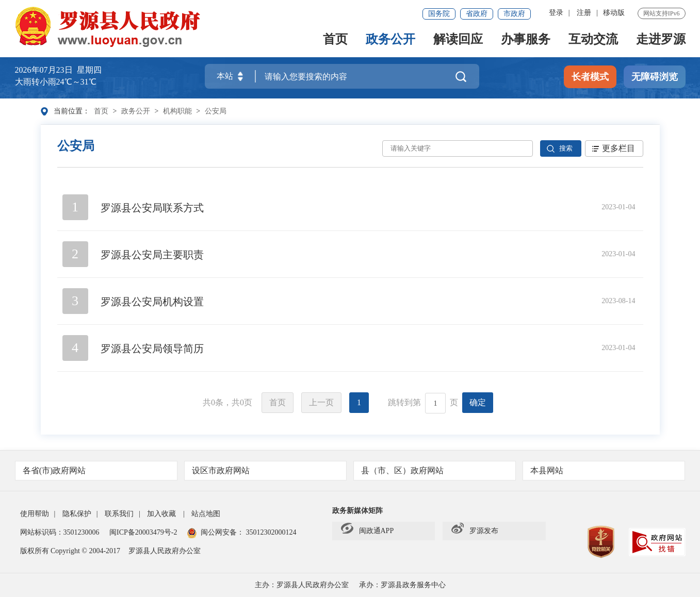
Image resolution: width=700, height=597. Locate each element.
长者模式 (590, 77)
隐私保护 (77, 514)
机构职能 (177, 111)
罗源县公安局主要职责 (152, 255)
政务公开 (390, 40)
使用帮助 (35, 514)
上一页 (321, 402)
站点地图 (206, 514)
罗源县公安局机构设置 (152, 302)
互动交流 (593, 40)
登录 (556, 13)
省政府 (477, 14)
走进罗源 (661, 40)
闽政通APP (368, 531)
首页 (335, 40)
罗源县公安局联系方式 (152, 208)
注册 (584, 13)
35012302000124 (270, 532)
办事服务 (526, 40)
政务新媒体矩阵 (357, 511)
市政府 (514, 14)
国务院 (439, 14)
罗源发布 (475, 531)
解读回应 (458, 40)
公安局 (216, 111)
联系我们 (119, 514)
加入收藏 (161, 514)
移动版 (614, 13)
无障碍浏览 (655, 77)
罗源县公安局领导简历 (152, 349)
